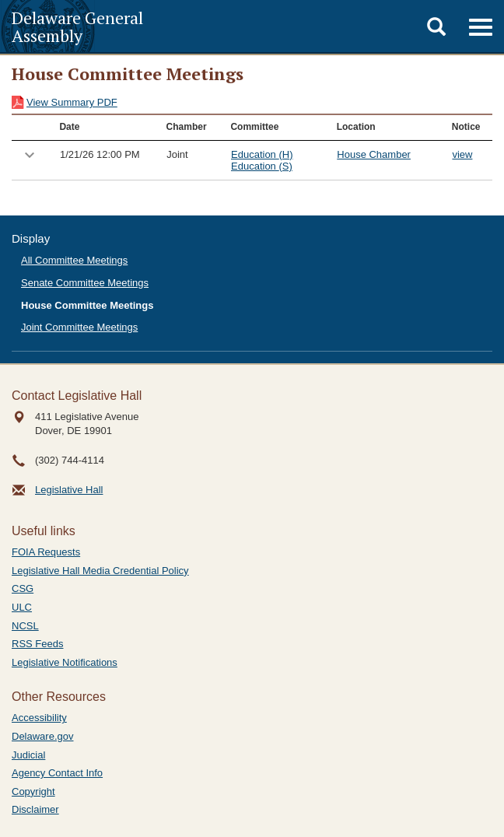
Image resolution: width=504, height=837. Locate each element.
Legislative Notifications (65, 662)
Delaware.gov (43, 736)
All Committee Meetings (74, 260)
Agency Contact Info (57, 773)
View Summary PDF (72, 102)
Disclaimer (35, 809)
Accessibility (39, 718)
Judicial (28, 755)
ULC (22, 607)
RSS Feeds (37, 644)
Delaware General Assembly (77, 26)
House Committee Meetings (87, 305)
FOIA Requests (46, 552)
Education (262, 154)
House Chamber (374, 154)
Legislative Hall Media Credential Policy (100, 571)
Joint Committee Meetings (79, 327)
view (462, 154)
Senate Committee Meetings (85, 283)
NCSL (25, 626)
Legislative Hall (69, 490)
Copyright (33, 791)
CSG (23, 588)
